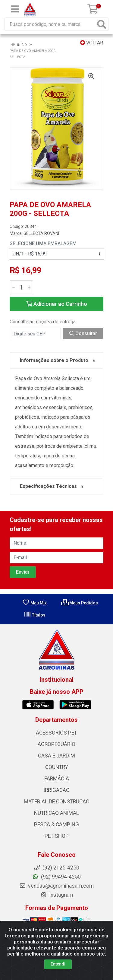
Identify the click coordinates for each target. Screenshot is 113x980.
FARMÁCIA (57, 779)
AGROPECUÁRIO (56, 744)
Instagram (57, 895)
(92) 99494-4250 (56, 877)
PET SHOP (57, 836)
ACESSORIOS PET (56, 733)
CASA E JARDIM (56, 756)
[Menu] (15, 9)
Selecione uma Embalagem (43, 243)
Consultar (83, 333)
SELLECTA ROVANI (41, 233)
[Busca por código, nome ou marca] (50, 24)
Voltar (92, 43)
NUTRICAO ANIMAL (56, 813)
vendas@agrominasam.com (56, 886)
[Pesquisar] (102, 24)
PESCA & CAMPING (56, 825)
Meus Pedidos (80, 603)
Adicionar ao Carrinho (57, 304)
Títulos (35, 615)
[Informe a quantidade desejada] (21, 287)
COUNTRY (57, 767)
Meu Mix (35, 603)
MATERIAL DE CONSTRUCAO (57, 802)
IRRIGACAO (56, 790)
